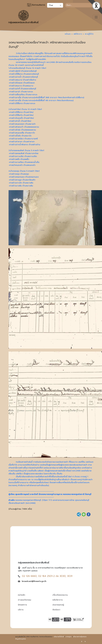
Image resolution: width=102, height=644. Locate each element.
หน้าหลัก (22, 595)
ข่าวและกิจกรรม (25, 600)
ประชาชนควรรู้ (58, 605)
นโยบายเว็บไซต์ (59, 637)
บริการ (21, 610)
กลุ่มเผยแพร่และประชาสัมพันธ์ (23, 17)
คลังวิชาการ (78, 34)
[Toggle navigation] (96, 17)
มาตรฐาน (69, 637)
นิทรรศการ (22, 605)
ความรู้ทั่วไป (89, 34)
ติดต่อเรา (56, 610)
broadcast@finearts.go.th (34, 581)
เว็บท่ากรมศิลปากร (36, 5)
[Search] (79, 5)
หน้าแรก (68, 34)
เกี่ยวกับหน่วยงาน (60, 595)
